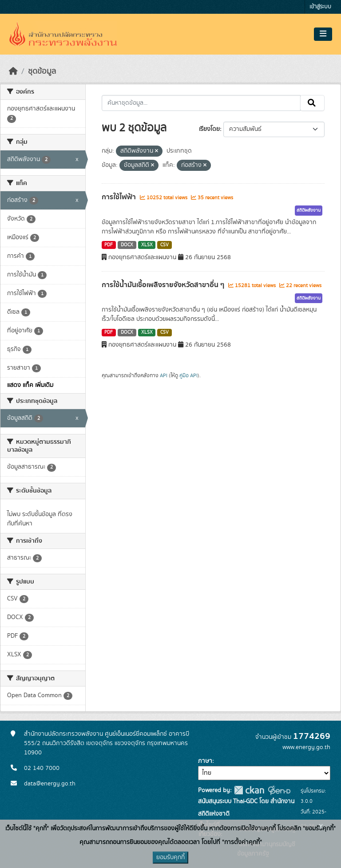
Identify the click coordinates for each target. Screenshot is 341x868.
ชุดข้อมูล (42, 71)
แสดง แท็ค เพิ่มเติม (30, 385)
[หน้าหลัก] (13, 71)
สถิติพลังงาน (309, 210)
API (164, 375)
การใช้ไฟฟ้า (120, 197)
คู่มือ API (188, 375)
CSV (165, 245)
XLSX (147, 245)
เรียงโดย (209, 129)
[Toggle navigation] (323, 34)
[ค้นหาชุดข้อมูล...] (201, 103)
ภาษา (205, 761)
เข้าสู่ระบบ (320, 7)
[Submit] (312, 103)
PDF (109, 245)
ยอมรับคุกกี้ (170, 857)
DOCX (127, 245)
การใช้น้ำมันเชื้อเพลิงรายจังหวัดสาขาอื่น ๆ (164, 285)
